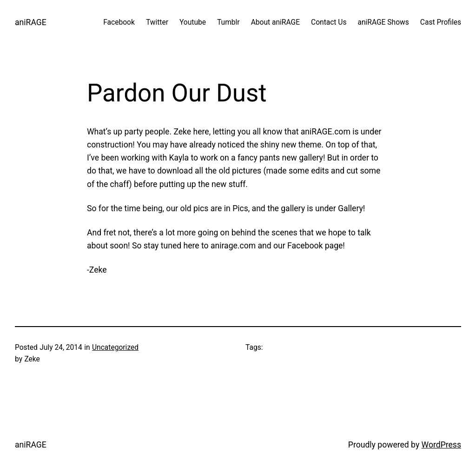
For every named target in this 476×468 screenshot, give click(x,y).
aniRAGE (31, 22)
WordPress (441, 445)
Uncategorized (115, 348)
